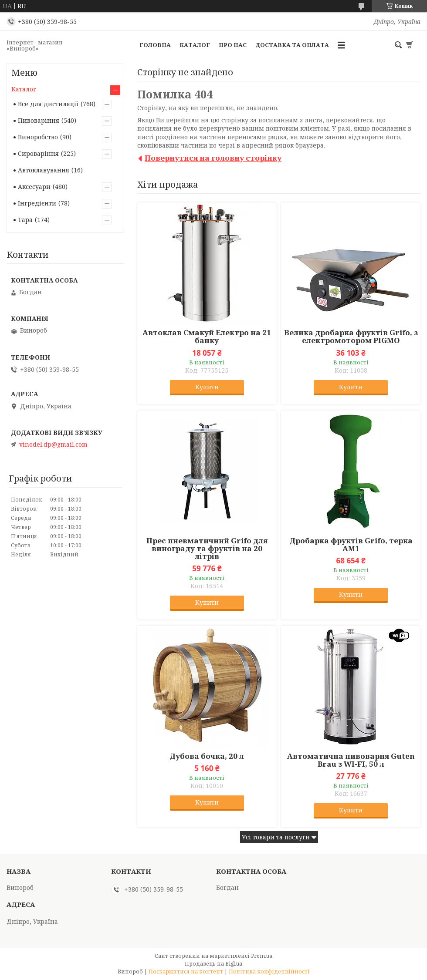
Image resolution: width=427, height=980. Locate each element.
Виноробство (38, 137)
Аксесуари (34, 187)
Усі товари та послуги (276, 837)
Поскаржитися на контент (186, 972)
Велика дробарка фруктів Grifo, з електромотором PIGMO (351, 337)
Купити (207, 387)
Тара (25, 220)
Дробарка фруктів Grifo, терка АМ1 (351, 545)
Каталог (195, 45)
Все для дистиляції (48, 104)
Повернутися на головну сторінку (213, 158)
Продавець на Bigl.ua (213, 964)
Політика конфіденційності (269, 972)
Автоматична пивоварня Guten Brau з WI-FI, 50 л (351, 760)
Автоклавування (44, 170)
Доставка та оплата (292, 45)
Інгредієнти (37, 203)
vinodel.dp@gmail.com (53, 445)
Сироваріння (38, 153)
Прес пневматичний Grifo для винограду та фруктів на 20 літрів (207, 549)
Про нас (233, 45)
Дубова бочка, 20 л (207, 756)
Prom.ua (262, 956)
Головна (155, 45)
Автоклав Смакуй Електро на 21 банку (207, 337)
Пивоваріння (39, 120)
